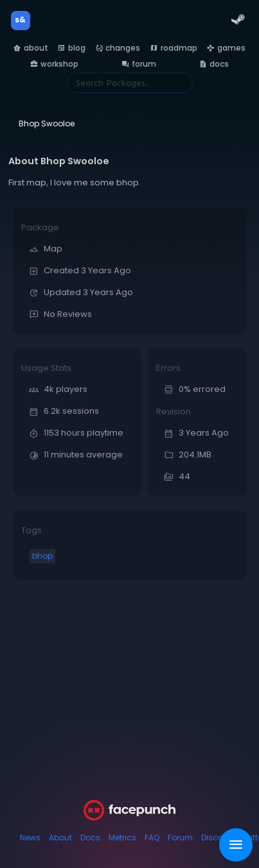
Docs (90, 838)
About (60, 838)
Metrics (122, 838)
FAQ (152, 838)
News (30, 838)
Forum (180, 838)
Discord (216, 838)
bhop (42, 556)
